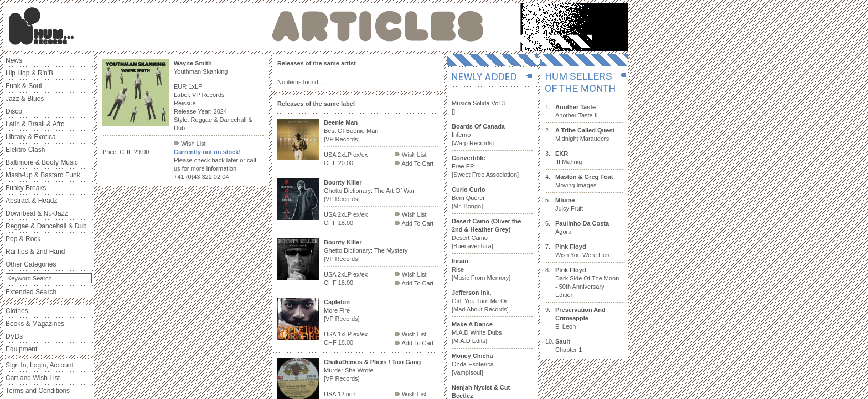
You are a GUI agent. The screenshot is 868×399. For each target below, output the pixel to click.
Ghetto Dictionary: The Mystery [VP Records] (366, 250)
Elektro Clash (25, 150)
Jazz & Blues (25, 99)
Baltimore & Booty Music (42, 162)
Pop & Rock (23, 239)
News (14, 60)
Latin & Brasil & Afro (35, 124)
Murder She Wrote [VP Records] (372, 370)
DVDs (14, 336)
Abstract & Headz (31, 201)
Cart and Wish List (33, 378)
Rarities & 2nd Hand (35, 252)
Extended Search (31, 292)
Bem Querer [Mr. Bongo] (469, 198)
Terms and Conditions (38, 391)
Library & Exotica (31, 137)
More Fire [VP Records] (342, 310)
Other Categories (31, 264)
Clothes (17, 311)
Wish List (190, 144)
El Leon (580, 318)
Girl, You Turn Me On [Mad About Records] (480, 301)
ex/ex (360, 155)
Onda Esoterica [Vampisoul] (473, 364)
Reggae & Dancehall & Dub (46, 226)
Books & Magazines (35, 324)
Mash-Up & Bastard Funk (43, 175)
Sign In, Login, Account (40, 365)
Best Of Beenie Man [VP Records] (351, 131)
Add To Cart (414, 163)
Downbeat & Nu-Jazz (37, 213)
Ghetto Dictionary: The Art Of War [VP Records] (369, 191)
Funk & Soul (24, 86)
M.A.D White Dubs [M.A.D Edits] (477, 332)
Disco (14, 111)
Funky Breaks (26, 188)
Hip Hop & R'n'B (29, 73)
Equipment (21, 349)
